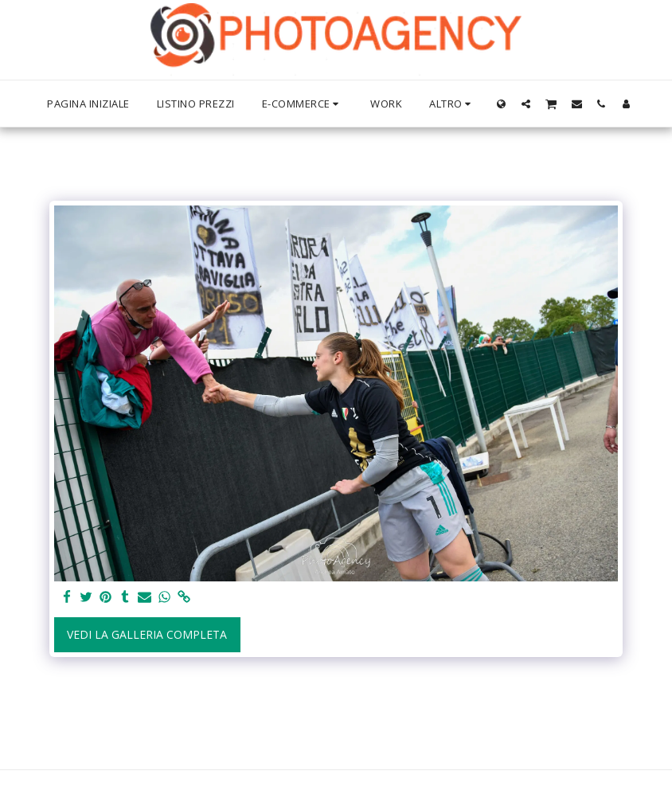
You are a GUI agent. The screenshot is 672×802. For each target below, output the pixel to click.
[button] (526, 104)
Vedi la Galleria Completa (147, 634)
